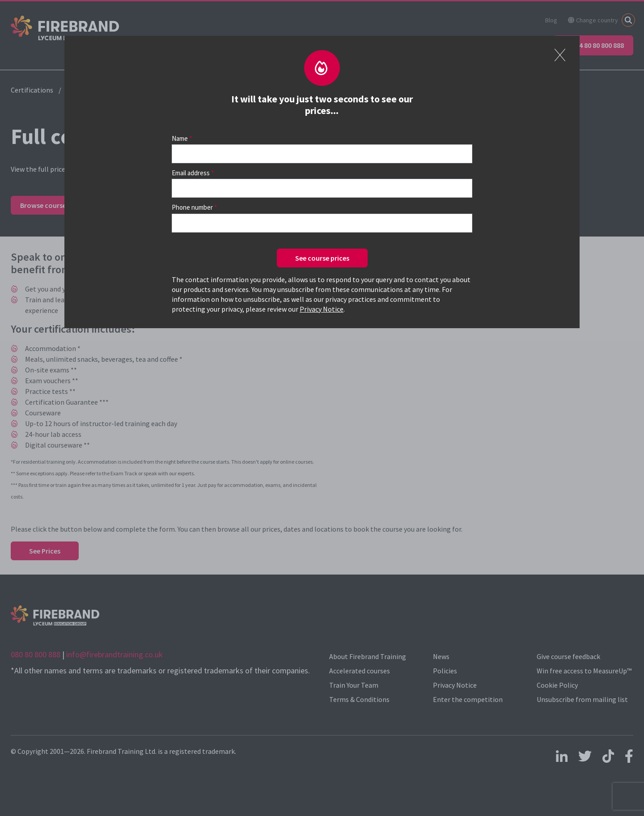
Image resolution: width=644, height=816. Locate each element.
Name (180, 138)
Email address (191, 173)
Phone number (192, 207)
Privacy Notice (322, 309)
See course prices (322, 258)
